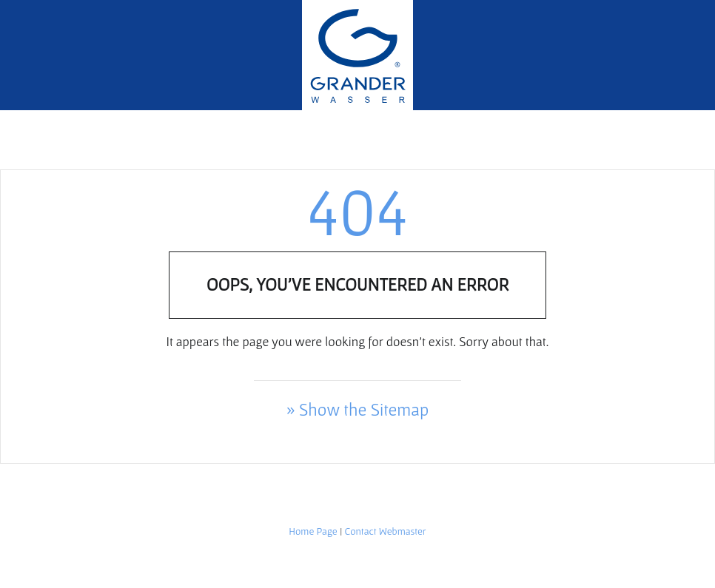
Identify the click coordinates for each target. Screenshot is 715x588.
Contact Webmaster (386, 531)
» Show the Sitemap (358, 409)
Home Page (313, 531)
